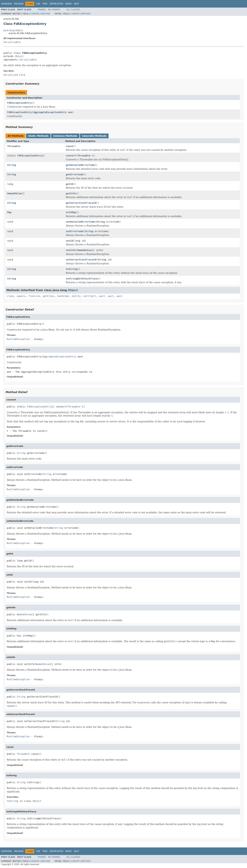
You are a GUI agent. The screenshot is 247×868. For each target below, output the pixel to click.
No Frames (54, 10)
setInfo (71, 250)
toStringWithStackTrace (82, 279)
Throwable (14, 146)
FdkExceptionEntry (19, 103)
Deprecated (56, 4)
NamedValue (14, 193)
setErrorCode (75, 231)
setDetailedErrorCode (80, 222)
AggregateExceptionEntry (50, 112)
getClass (49, 296)
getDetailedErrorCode (80, 165)
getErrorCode (75, 174)
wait (102, 296)
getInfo (71, 193)
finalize (34, 296)
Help (76, 4)
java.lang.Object (13, 30)
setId (69, 241)
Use (38, 4)
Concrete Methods (94, 136)
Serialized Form (14, 75)
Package (19, 4)
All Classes (73, 10)
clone (10, 296)
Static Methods (38, 136)
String (12, 165)
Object (19, 56)
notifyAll (90, 296)
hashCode (63, 296)
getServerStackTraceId (81, 203)
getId (69, 184)
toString (72, 269)
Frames (42, 10)
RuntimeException (18, 339)
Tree (45, 4)
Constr (35, 14)
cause (69, 146)
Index (69, 4)
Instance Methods (65, 136)
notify (76, 296)
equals (21, 296)
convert (71, 156)
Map (9, 212)
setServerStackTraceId (81, 260)
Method (46, 14)
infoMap (71, 212)
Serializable (12, 42)
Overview (7, 4)
